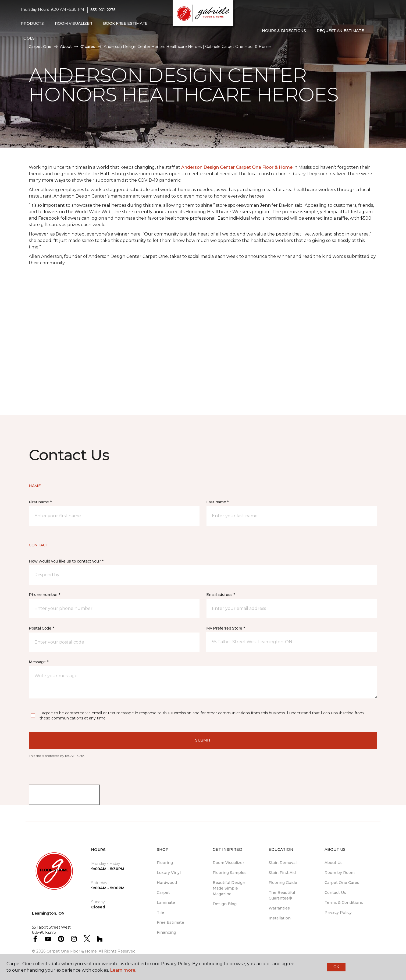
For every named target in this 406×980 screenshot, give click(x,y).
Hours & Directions (284, 31)
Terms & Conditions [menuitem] (344, 902)
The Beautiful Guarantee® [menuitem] (282, 895)
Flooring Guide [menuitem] (283, 883)
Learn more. (123, 970)
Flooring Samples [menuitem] (230, 873)
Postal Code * (41, 628)
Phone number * (44, 595)
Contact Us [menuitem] (335, 893)
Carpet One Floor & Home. (72, 951)
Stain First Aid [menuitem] (282, 873)
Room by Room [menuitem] (340, 873)
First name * (40, 502)
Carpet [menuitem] (163, 893)
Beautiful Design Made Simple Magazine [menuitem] (229, 888)
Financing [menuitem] (166, 932)
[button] (374, 31)
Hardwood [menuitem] (167, 883)
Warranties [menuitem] (279, 908)
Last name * (217, 502)
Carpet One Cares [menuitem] (342, 883)
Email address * (221, 595)
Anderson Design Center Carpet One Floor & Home (237, 167)
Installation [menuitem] (280, 918)
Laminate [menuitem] (166, 902)
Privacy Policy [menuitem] (338, 912)
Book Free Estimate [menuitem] (125, 23)
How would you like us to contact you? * (66, 561)
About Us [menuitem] (334, 863)
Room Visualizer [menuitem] (74, 23)
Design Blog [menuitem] (225, 904)
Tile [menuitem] (160, 912)
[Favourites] (380, 31)
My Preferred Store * (225, 628)
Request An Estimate (340, 31)
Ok (336, 967)
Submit (203, 740)
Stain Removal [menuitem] (283, 863)
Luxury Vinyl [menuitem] (169, 873)
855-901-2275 (103, 10)
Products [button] (32, 23)
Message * (38, 662)
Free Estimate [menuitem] (170, 922)
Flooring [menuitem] (165, 863)
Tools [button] (28, 38)
